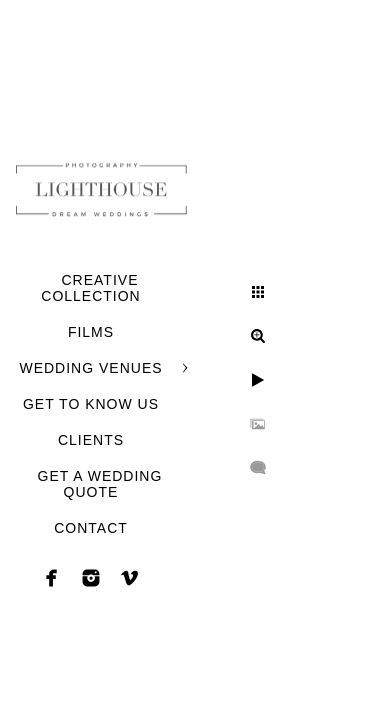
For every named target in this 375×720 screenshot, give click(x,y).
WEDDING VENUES (90, 368)
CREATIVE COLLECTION (90, 288)
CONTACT (91, 528)
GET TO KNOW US (91, 404)
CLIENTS (91, 440)
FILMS (91, 332)
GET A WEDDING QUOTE (100, 484)
